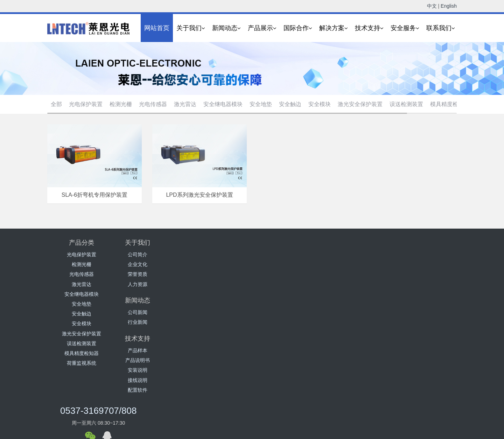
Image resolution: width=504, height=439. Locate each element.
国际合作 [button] (298, 28)
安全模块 (320, 104)
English (449, 6)
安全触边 (290, 104)
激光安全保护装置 (360, 104)
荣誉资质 (150, 274)
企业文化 (150, 264)
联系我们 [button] (441, 28)
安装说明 (286, 274)
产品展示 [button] (262, 28)
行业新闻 (218, 264)
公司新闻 (218, 255)
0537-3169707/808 (371, 247)
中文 (432, 6)
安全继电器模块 (223, 104)
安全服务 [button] (405, 28)
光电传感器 (153, 104)
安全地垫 (261, 104)
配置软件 (286, 294)
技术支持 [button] (369, 28)
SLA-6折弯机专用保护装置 (94, 195)
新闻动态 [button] (226, 28)
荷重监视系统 (82, 363)
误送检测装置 (406, 104)
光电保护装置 (86, 104)
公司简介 (150, 255)
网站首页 (157, 28)
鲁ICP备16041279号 (246, 434)
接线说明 (286, 284)
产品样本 (286, 255)
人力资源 (150, 284)
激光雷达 (185, 104)
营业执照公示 (285, 434)
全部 (56, 104)
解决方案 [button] (334, 28)
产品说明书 (286, 264)
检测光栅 (121, 104)
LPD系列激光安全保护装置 (199, 195)
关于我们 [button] (191, 28)
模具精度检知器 (450, 104)
